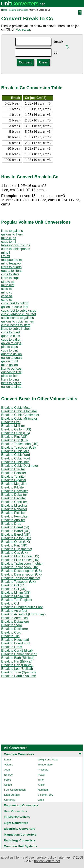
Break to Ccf (10, 603)
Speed (8, 785)
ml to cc (7, 292)
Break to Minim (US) (16, 593)
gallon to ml (10, 361)
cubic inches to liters (16, 325)
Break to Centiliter (14, 502)
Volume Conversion (19, 10)
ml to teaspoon (12, 263)
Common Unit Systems (20, 846)
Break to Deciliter (14, 498)
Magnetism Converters (20, 834)
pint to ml (8, 282)
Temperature (45, 765)
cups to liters (10, 274)
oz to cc (7, 300)
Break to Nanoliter (14, 509)
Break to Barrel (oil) (15, 527)
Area (7, 770)
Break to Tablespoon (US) (20, 444)
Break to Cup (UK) (14, 553)
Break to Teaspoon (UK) (18, 582)
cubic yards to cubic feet (19, 314)
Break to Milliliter (13, 426)
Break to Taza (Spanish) (18, 672)
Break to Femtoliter (15, 516)
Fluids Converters (17, 817)
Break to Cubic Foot (15, 458)
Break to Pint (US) (14, 437)
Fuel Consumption (15, 790)
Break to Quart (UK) (15, 542)
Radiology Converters (20, 840)
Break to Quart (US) (15, 433)
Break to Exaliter (13, 469)
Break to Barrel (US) (16, 531)
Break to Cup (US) (14, 440)
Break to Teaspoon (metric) (21, 578)
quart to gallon (11, 354)
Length (8, 760)
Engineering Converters (21, 805)
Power (42, 775)
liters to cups (10, 278)
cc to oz (7, 296)
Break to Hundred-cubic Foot (22, 607)
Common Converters (19, 754)
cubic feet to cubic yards (19, 311)
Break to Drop (11, 524)
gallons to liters (12, 234)
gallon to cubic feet (15, 307)
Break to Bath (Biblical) (18, 658)
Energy (8, 775)
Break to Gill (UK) (14, 589)
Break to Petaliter (14, 473)
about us (7, 857)
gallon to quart (11, 358)
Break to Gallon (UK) (16, 538)
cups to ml (9, 242)
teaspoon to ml (12, 260)
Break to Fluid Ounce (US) (20, 556)
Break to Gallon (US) (16, 429)
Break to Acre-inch (14, 618)
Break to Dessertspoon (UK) (21, 574)
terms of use (25, 857)
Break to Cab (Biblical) (17, 665)
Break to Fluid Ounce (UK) (20, 560)
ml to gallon (10, 365)
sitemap (64, 857)
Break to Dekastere (15, 622)
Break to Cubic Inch (15, 462)
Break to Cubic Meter (16, 408)
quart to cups (11, 336)
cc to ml (7, 289)
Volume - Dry (45, 795)
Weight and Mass (48, 760)
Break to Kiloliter (13, 487)
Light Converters (16, 823)
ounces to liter (11, 372)
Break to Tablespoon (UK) (20, 567)
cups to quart (11, 332)
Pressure (43, 770)
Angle (41, 785)
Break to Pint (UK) (14, 545)
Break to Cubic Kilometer (19, 411)
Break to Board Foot (16, 643)
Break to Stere (12, 625)
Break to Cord (11, 632)
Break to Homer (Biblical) (19, 654)
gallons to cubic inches (18, 321)
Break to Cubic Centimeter (20, 415)
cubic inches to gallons (18, 318)
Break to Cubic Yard (16, 455)
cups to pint (10, 350)
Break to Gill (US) (14, 585)
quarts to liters (11, 271)
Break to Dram (12, 647)
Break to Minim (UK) (16, 596)
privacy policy (46, 857)
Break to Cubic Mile (15, 451)
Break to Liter (11, 422)
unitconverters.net (47, 861)
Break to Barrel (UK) (16, 535)
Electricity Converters (20, 829)
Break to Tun (10, 636)
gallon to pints (11, 387)
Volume (9, 765)
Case (41, 800)
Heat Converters (16, 811)
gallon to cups (11, 343)
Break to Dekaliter (14, 495)
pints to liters (10, 376)
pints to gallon (11, 383)
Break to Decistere (15, 629)
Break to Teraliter (13, 477)
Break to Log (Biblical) (17, 669)
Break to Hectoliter (15, 491)
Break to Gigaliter (14, 480)
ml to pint (8, 285)
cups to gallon (11, 340)
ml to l (6, 253)
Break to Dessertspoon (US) (21, 571)
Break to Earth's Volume (19, 676)
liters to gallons (12, 231)
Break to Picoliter (13, 513)
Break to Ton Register (17, 600)
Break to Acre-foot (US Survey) (23, 614)
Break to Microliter (14, 506)
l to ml (6, 256)
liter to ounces (11, 369)
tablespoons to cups (16, 245)
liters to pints (10, 379)
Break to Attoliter (13, 520)
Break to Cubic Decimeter (20, 466)
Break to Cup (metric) (17, 549)
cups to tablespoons (16, 249)
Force (8, 780)
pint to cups (10, 347)
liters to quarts (11, 267)
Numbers (43, 790)
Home (4, 10)
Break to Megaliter (14, 484)
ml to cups (9, 238)
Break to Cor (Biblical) (17, 651)
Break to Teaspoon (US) (18, 447)
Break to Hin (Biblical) (17, 661)
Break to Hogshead (15, 640)
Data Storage (12, 795)
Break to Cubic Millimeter (19, 418)
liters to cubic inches (16, 329)
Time (41, 780)
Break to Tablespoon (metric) (22, 564)
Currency (10, 800)
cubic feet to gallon (15, 303)
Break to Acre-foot (14, 611)
